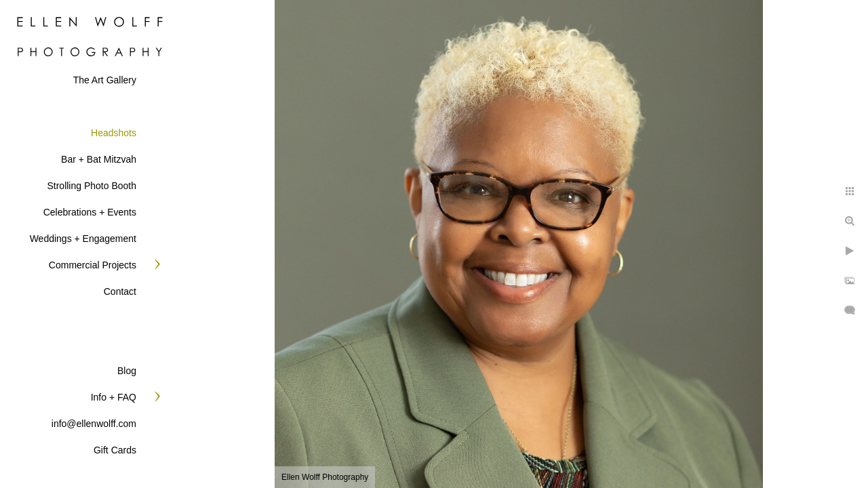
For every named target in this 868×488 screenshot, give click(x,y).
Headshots (114, 133)
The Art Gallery (105, 80)
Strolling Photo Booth (92, 186)
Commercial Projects (93, 265)
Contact (120, 291)
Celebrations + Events (90, 212)
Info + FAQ (114, 397)
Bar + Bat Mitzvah (99, 159)
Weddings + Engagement (83, 239)
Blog (127, 371)
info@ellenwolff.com (94, 424)
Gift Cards (115, 450)
